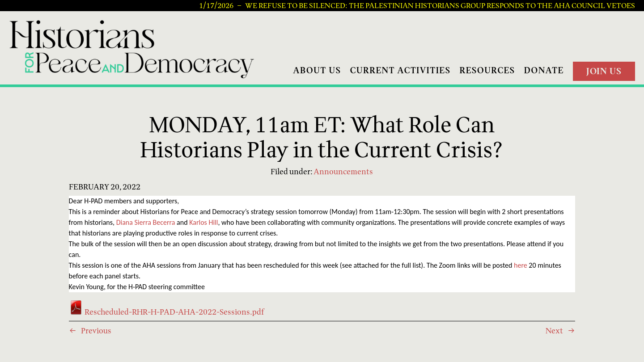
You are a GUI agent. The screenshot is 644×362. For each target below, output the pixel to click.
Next (554, 330)
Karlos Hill (203, 222)
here (521, 265)
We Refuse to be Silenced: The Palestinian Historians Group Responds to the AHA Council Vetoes (440, 6)
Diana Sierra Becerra (146, 222)
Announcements (343, 171)
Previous (96, 330)
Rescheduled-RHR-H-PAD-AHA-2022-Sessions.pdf (166, 312)
